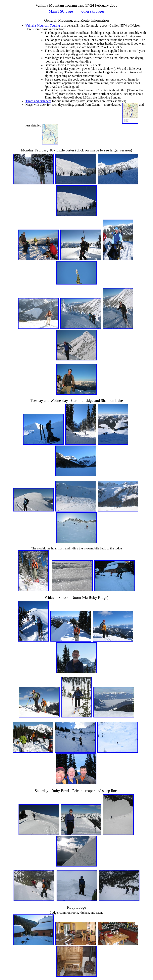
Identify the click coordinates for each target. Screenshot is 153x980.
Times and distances (38, 101)
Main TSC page (61, 11)
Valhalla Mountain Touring (43, 25)
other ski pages (93, 11)
